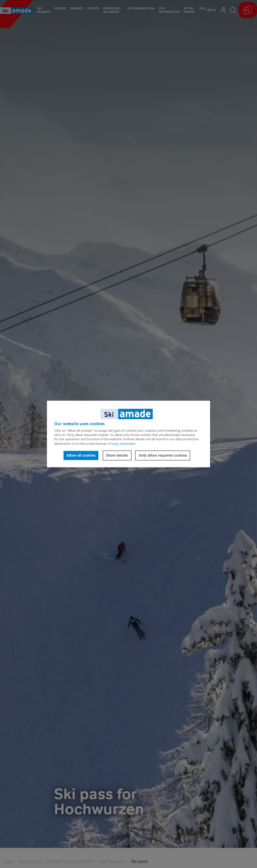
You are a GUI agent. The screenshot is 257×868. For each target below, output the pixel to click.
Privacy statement (122, 444)
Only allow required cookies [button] (163, 455)
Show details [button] (117, 455)
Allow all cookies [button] (81, 455)
